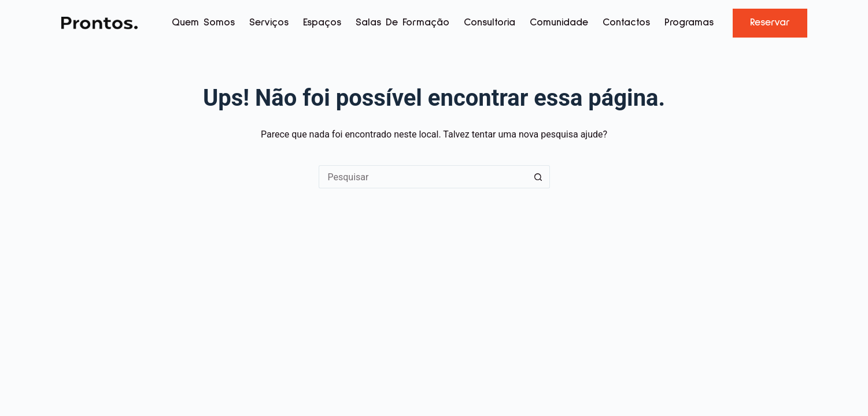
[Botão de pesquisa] (538, 177)
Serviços (269, 23)
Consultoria (490, 23)
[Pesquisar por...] (423, 177)
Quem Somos (203, 23)
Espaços (322, 23)
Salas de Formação (402, 23)
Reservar (770, 23)
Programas (689, 23)
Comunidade (559, 23)
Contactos (626, 23)
